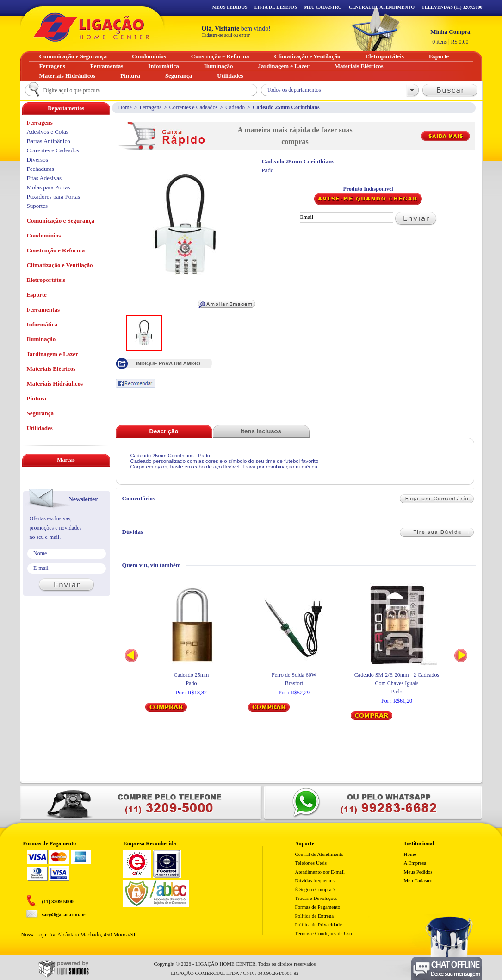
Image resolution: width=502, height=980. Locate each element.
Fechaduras (40, 169)
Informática (42, 324)
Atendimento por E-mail (320, 872)
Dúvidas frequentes (315, 880)
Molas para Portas (49, 187)
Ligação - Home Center (91, 27)
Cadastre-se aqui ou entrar (226, 35)
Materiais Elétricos (51, 369)
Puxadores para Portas (54, 197)
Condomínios (44, 235)
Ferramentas (43, 309)
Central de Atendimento (319, 854)
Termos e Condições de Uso (324, 933)
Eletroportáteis (46, 280)
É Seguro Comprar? (315, 889)
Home (125, 107)
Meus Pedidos (230, 7)
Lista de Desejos (276, 7)
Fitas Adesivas (44, 178)
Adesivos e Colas (48, 132)
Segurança (40, 413)
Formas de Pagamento (318, 907)
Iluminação (41, 339)
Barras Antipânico (49, 141)
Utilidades (40, 428)
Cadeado (235, 107)
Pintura (37, 398)
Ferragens (151, 107)
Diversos (37, 159)
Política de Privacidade (319, 924)
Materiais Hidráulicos (55, 384)
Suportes (37, 206)
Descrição (164, 431)
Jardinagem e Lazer (53, 354)
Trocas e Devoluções (316, 898)
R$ (450, 37)
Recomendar (136, 383)
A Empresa (415, 863)
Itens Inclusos (261, 431)
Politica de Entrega (315, 916)
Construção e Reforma (56, 250)
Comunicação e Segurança (61, 221)
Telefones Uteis (311, 863)
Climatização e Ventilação (60, 265)
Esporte (37, 295)
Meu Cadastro (323, 7)
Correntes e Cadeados (194, 107)
